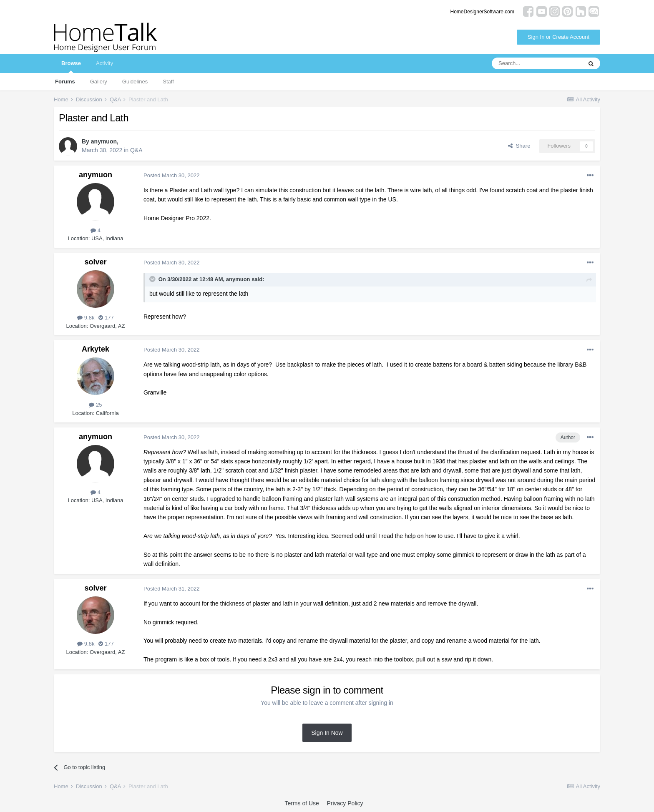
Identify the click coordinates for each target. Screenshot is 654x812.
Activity (104, 63)
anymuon (104, 141)
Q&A (136, 150)
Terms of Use (302, 803)
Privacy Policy (345, 803)
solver (95, 262)
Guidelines (135, 82)
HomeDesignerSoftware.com (482, 12)
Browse (71, 67)
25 (95, 405)
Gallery (99, 82)
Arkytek (96, 349)
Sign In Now (327, 733)
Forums (65, 82)
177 (106, 318)
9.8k (86, 318)
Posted (171, 175)
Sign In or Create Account (558, 37)
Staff (168, 82)
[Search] (537, 63)
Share (519, 146)
